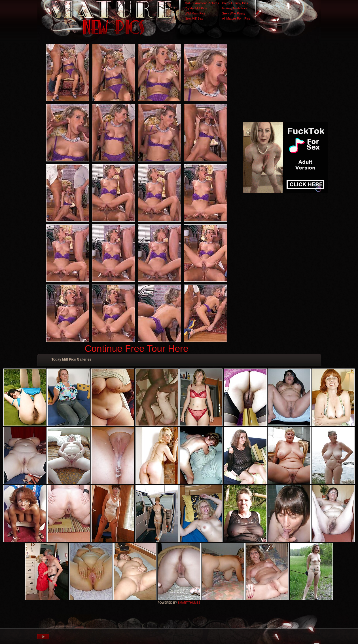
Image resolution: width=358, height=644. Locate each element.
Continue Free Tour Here (136, 349)
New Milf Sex (194, 18)
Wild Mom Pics (195, 13)
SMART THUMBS (189, 603)
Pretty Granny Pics (235, 3)
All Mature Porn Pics (236, 18)
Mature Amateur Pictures (202, 3)
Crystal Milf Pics (196, 8)
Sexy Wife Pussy (234, 13)
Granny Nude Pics (235, 8)
